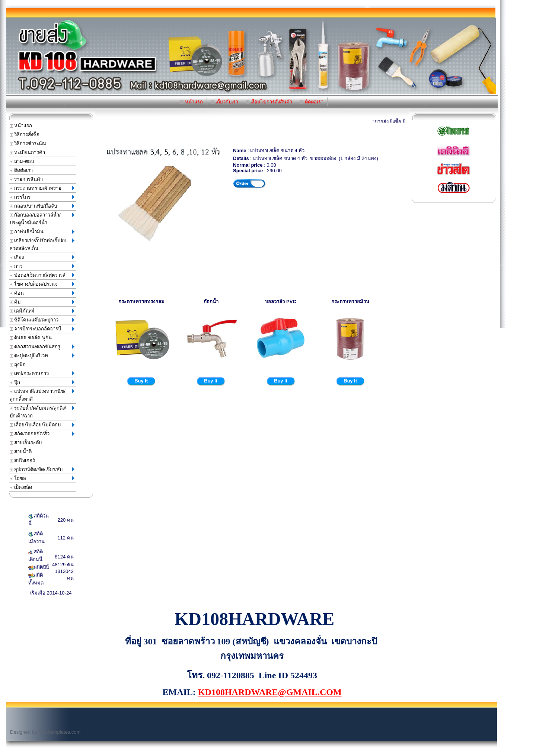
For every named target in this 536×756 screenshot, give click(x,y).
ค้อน (42, 293)
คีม (42, 302)
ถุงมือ (18, 364)
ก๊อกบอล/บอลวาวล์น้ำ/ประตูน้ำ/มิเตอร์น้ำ (42, 219)
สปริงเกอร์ (23, 460)
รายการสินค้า (26, 179)
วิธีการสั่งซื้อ (25, 134)
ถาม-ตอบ (22, 161)
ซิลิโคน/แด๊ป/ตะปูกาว (42, 320)
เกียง (42, 257)
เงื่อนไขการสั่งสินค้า (269, 102)
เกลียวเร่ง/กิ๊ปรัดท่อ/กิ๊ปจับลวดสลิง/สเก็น (42, 244)
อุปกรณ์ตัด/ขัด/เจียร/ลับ (42, 469)
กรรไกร (42, 197)
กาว (42, 266)
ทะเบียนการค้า (28, 152)
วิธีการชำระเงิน (28, 143)
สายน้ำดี (21, 451)
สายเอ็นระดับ (26, 443)
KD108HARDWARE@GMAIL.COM (270, 692)
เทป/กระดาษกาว (42, 373)
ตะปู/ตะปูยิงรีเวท (42, 355)
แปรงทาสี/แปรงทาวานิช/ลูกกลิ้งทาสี (42, 395)
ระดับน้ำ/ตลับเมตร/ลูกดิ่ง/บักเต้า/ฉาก (42, 412)
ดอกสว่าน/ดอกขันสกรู (42, 347)
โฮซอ (42, 478)
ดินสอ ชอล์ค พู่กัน (31, 338)
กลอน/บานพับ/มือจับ (42, 206)
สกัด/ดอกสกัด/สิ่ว (42, 434)
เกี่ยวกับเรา (224, 102)
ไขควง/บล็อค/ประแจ (42, 284)
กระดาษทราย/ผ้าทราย (42, 188)
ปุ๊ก (42, 382)
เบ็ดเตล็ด (21, 487)
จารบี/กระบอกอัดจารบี (42, 329)
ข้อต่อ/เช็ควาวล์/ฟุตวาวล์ (42, 275)
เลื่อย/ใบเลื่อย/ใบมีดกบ (42, 425)
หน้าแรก (192, 102)
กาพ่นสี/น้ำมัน (42, 232)
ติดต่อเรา (312, 102)
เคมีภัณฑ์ (42, 311)
